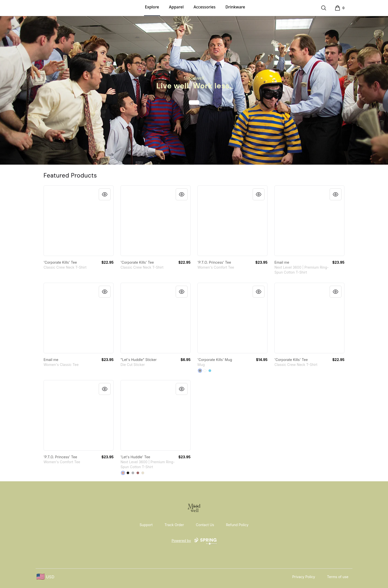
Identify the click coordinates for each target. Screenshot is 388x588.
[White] (205, 371)
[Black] (128, 473)
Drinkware (235, 7)
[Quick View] (105, 194)
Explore (152, 7)
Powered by (194, 541)
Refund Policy (237, 525)
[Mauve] (138, 473)
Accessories (205, 7)
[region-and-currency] (46, 577)
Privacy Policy (304, 577)
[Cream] (143, 473)
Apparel (176, 7)
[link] (79, 221)
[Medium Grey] (200, 371)
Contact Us (205, 525)
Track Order (174, 525)
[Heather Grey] (133, 473)
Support (146, 525)
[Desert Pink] (123, 473)
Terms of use (338, 577)
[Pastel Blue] (210, 371)
